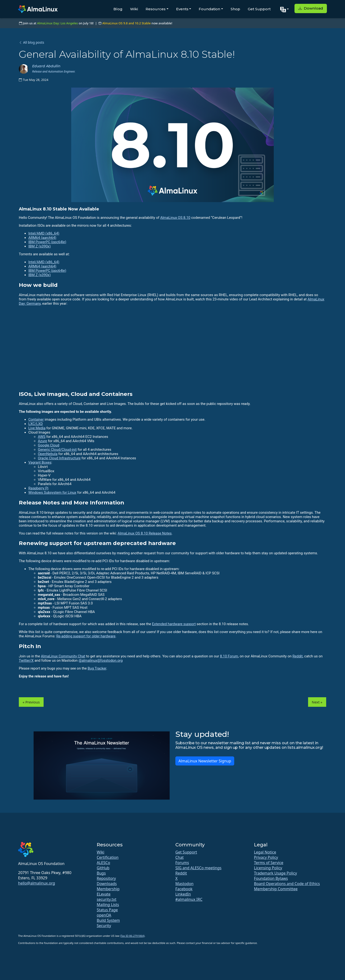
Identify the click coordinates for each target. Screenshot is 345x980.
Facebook (184, 889)
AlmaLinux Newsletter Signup (205, 761)
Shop (235, 9)
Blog (118, 9)
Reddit (297, 656)
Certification (108, 857)
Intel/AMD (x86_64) (44, 233)
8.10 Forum (229, 656)
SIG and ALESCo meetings (198, 868)
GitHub (103, 868)
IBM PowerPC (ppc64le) (47, 242)
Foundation (209, 9)
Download (311, 8)
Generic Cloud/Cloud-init (57, 450)
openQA (104, 915)
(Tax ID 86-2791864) (132, 936)
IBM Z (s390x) (40, 246)
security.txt (107, 899)
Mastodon (184, 884)
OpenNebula (48, 454)
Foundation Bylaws (271, 878)
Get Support (259, 9)
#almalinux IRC (189, 899)
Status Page (107, 910)
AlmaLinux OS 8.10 (175, 218)
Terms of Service (269, 863)
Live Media (37, 428)
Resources (156, 9)
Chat (180, 857)
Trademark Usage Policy (275, 873)
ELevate (104, 894)
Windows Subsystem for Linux (52, 493)
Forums (182, 863)
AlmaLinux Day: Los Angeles (58, 23)
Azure (42, 441)
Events (182, 9)
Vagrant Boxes (40, 462)
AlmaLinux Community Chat (63, 656)
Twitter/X (26, 660)
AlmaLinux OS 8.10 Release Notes (145, 533)
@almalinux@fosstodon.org (100, 660)
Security (104, 926)
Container (36, 419)
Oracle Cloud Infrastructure (59, 458)
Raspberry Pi (38, 488)
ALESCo (103, 863)
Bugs (101, 873)
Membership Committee (276, 889)
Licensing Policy (268, 868)
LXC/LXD (36, 424)
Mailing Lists (108, 905)
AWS (42, 437)
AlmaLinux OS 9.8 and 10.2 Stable (126, 23)
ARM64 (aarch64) (42, 238)
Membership (108, 889)
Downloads (107, 884)
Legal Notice (265, 852)
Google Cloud (49, 445)
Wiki (134, 9)
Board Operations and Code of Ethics (287, 884)
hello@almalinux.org (37, 883)
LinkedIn (183, 894)
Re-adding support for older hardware (86, 636)
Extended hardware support (174, 624)
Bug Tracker (97, 668)
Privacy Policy (266, 857)
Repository (106, 878)
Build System (108, 920)
